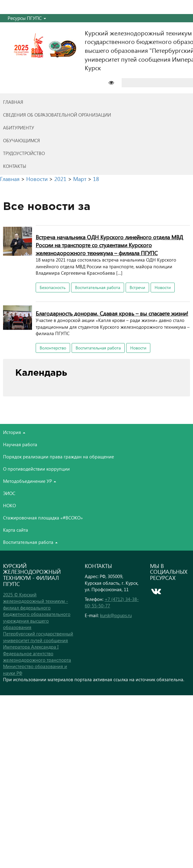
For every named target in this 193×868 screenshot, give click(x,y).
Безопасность (53, 287)
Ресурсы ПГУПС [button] (27, 18)
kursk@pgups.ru (116, 615)
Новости (163, 287)
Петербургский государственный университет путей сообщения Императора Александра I (38, 640)
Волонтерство (53, 348)
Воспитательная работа (98, 287)
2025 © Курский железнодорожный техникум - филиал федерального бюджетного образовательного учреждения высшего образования (37, 611)
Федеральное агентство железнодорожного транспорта (37, 657)
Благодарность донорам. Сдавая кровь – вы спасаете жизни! (112, 313)
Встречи (137, 287)
